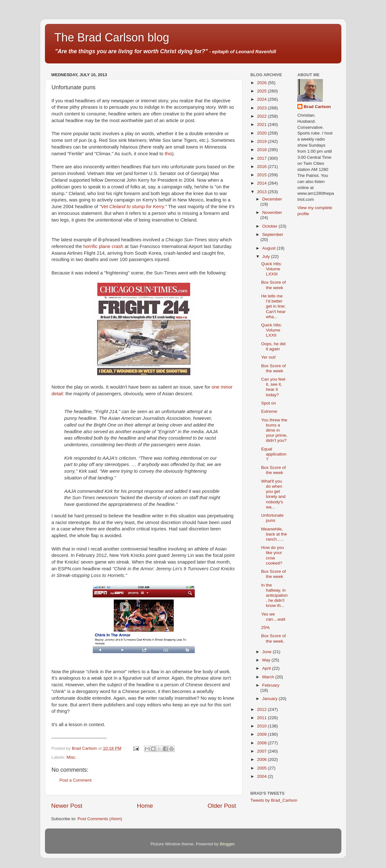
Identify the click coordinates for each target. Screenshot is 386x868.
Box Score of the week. (273, 638)
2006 (262, 759)
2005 (262, 768)
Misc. (72, 757)
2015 (262, 175)
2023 (262, 108)
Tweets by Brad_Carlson (274, 800)
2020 (262, 133)
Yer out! (268, 357)
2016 (262, 167)
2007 (262, 751)
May (267, 660)
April (267, 668)
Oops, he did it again (273, 346)
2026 (262, 83)
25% (265, 627)
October (271, 226)
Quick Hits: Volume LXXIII (271, 269)
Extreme (269, 411)
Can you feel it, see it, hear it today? (273, 387)
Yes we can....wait (273, 617)
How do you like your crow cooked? (272, 555)
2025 (262, 91)
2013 (262, 192)
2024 (262, 99)
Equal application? (274, 454)
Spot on (269, 403)
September (273, 234)
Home (145, 806)
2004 (262, 776)
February (271, 685)
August (270, 248)
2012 (262, 709)
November (272, 212)
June (268, 652)
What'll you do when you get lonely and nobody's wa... (273, 494)
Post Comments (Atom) (100, 819)
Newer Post (67, 806)
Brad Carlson (317, 107)
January (271, 699)
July (267, 256)
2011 (262, 718)
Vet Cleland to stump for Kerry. (133, 207)
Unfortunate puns (272, 518)
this (168, 154)
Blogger (227, 844)
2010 (262, 726)
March (269, 677)
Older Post (222, 806)
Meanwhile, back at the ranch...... (274, 534)
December (272, 199)
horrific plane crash (103, 246)
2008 (262, 743)
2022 (262, 116)
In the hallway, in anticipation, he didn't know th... (274, 595)
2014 (262, 183)
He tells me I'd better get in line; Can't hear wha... (273, 306)
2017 (262, 158)
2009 (262, 734)
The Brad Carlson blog (112, 37)
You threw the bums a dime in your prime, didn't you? (274, 430)
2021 (262, 124)
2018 (262, 150)
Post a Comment (76, 780)
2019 (262, 141)
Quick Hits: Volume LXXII (271, 330)
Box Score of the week (273, 285)
